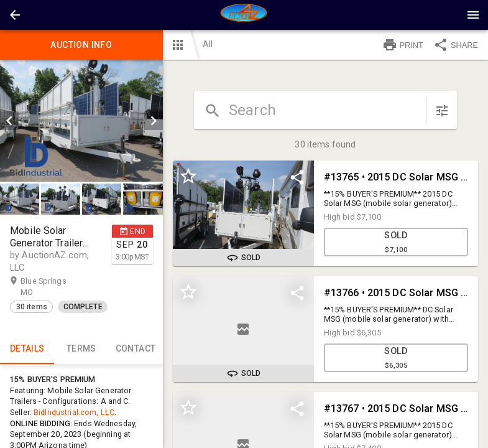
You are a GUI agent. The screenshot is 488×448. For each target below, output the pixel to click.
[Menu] (473, 15)
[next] (154, 121)
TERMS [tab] (81, 349)
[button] (15, 15)
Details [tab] (27, 349)
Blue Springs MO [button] (44, 286)
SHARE (456, 45)
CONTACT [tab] (135, 349)
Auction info (81, 45)
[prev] (9, 121)
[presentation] (244, 15)
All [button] (208, 44)
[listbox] (81, 121)
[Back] (15, 15)
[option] (81, 121)
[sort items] (442, 111)
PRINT (403, 45)
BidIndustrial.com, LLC (74, 412)
